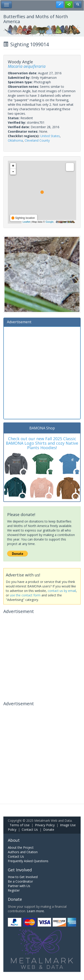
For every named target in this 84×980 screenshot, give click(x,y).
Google (49, 222)
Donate (49, 829)
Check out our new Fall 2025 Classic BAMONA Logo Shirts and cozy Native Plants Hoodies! (42, 443)
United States (50, 136)
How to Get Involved (23, 877)
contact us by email (62, 591)
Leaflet (26, 222)
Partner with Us (19, 886)
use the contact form (25, 595)
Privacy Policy (45, 825)
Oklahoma (15, 140)
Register (14, 890)
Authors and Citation (23, 852)
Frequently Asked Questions (28, 861)
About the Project (21, 847)
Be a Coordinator (20, 881)
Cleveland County (37, 140)
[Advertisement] (42, 372)
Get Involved (20, 870)
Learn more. (36, 911)
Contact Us (30, 829)
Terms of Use (20, 825)
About (14, 840)
